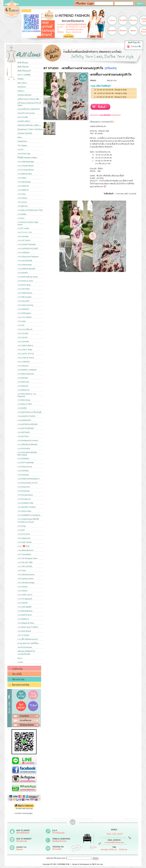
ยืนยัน (96, 858)
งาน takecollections (25, 550)
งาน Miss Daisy (24, 400)
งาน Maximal (23, 386)
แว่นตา (20, 662)
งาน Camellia (23, 236)
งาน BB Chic (23, 206)
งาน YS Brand (23, 635)
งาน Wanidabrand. (25, 611)
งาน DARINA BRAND (26, 269)
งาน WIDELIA (23, 619)
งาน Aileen (22, 178)
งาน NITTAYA (23, 436)
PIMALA (21, 91)
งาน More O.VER (25, 404)
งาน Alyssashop (24, 182)
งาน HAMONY (23, 309)
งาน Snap (22, 526)
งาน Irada (21, 321)
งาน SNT (21, 530)
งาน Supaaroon (24, 538)
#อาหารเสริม (23, 117)
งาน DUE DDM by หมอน (28, 277)
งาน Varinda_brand (25, 579)
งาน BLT (21, 218)
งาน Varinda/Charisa (26, 575)
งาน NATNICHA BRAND (27, 424)
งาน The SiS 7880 (25, 562)
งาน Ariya (21, 194)
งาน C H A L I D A (25, 232)
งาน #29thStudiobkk (26, 162)
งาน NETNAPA (24, 432)
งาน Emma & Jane (25, 281)
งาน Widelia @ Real (26, 623)
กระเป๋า (20, 149)
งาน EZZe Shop (24, 285)
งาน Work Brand (24, 631)
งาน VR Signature (25, 599)
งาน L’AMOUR (23, 362)
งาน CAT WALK (24, 240)
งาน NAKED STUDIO (26, 416)
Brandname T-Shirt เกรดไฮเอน (30, 129)
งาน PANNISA (23, 459)
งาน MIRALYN (23, 390)
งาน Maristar (23, 378)
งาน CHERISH (24, 253)
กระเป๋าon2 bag (24, 154)
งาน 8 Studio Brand (26, 166)
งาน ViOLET (23, 591)
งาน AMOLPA (23, 186)
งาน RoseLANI (24, 487)
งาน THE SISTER (25, 566)
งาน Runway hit (24, 499)
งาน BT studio (23, 228)
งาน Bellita (22, 214)
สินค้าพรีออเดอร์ (24, 71)
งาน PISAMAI (23, 471)
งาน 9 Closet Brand (26, 170)
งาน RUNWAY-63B (25, 503)
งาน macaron (23, 366)
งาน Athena (22, 198)
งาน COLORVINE (25, 261)
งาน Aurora (22, 202)
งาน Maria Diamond (26, 374)
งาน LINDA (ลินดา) (25, 345)
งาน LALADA (23, 333)
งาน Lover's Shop (25, 350)
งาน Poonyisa (23, 475)
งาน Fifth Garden (25, 297)
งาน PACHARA (24, 448)
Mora (20, 137)
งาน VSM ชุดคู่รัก (25, 607)
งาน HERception (24, 313)
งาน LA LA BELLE (25, 329)
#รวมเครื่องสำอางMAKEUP (29, 109)
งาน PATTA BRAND (26, 463)
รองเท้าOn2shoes (25, 647)
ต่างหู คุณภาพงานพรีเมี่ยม (28, 643)
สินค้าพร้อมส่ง (23, 67)
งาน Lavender (23, 341)
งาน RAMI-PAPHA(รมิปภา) (29, 479)
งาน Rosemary (24, 491)
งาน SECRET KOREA (27, 507)
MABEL (21, 79)
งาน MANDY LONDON (27, 370)
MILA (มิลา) (22, 83)
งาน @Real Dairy (25, 174)
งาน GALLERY (24, 301)
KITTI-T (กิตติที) (24, 75)
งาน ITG (21, 325)
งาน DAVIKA (23, 273)
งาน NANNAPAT (24, 420)
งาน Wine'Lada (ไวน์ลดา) (28, 627)
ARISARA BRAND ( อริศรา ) (29, 125)
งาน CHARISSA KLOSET (28, 248)
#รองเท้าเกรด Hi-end (26, 113)
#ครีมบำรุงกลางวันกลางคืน (28, 99)
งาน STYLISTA (24, 534)
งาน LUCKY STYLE (26, 354)
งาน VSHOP (23, 603)
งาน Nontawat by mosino (28, 440)
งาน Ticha (22, 570)
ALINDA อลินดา (24, 121)
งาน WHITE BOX (25, 615)
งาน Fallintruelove (25, 293)
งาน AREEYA (23, 190)
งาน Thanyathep (24, 554)
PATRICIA (22, 87)
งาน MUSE (22, 408)
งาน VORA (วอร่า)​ (25, 595)
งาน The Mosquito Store (27, 558)
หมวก (20, 658)
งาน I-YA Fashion (25, 317)
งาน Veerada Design (26, 583)
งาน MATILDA (23, 382)
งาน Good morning (25, 305)
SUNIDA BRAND (24, 95)
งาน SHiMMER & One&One (29, 515)
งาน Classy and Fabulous (28, 257)
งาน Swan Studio (25, 542)
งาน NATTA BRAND (26, 428)
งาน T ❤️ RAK (23, 546)
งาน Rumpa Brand (25, 495)
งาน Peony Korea (25, 467)
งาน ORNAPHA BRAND (27, 444)
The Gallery (22, 145)
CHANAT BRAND (25, 133)
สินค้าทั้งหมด (23, 63)
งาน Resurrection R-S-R (27, 483)
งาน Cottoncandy (25, 265)
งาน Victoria (22, 587)
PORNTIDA (22, 141)
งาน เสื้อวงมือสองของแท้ (28, 639)
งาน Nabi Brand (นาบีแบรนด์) (29, 412)
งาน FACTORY (24, 289)
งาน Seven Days (24, 511)
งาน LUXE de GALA (26, 358)
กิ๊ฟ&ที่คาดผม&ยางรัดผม (27, 158)
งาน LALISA (23, 337)
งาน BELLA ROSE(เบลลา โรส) (30, 210)
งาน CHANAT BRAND (27, 244)
